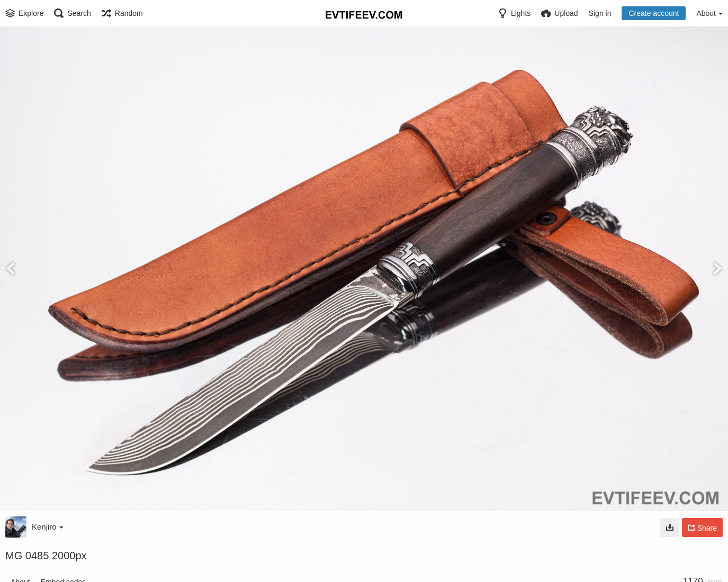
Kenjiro (48, 527)
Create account (654, 13)
